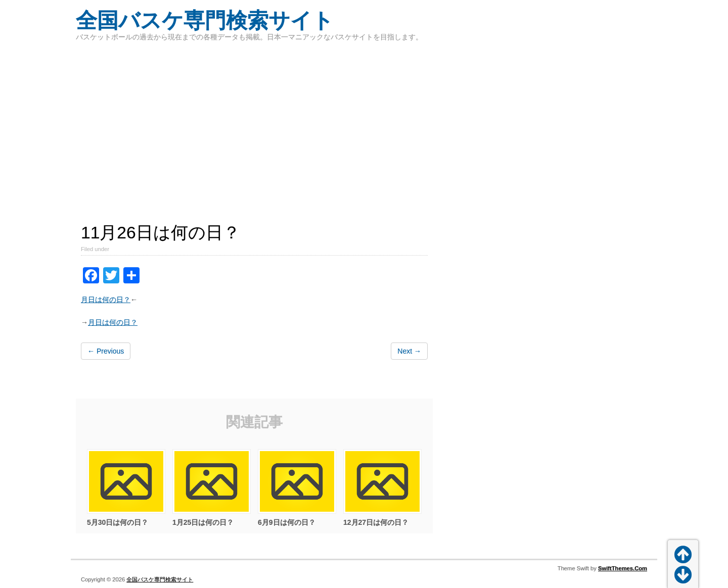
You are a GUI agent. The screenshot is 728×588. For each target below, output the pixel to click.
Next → (409, 351)
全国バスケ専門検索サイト (205, 20)
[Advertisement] (364, 126)
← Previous (106, 351)
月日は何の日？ (106, 300)
